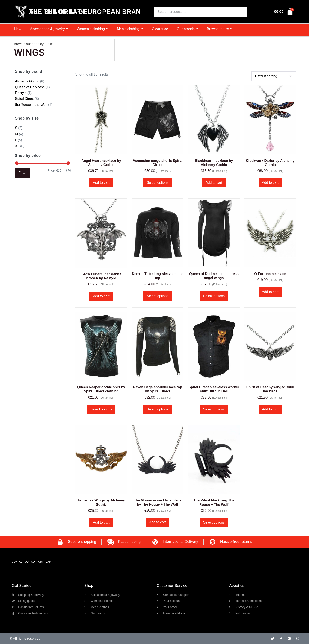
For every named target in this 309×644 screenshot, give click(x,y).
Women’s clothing (92, 29)
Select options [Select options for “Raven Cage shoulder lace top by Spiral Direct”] (158, 409)
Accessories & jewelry (49, 29)
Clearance (160, 29)
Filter (23, 173)
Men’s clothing (130, 29)
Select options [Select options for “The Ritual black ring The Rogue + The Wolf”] (214, 522)
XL (17, 146)
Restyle (21, 93)
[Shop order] (274, 76)
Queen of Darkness (30, 87)
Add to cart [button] (101, 183)
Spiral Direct (24, 99)
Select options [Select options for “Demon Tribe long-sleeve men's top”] (158, 296)
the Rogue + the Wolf (31, 105)
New (18, 29)
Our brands (187, 29)
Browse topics (219, 29)
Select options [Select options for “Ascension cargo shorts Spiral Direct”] (158, 183)
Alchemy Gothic (27, 81)
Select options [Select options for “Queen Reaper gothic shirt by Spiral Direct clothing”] (101, 409)
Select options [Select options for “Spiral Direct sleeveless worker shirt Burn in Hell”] (214, 409)
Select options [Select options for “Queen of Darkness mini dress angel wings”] (214, 296)
